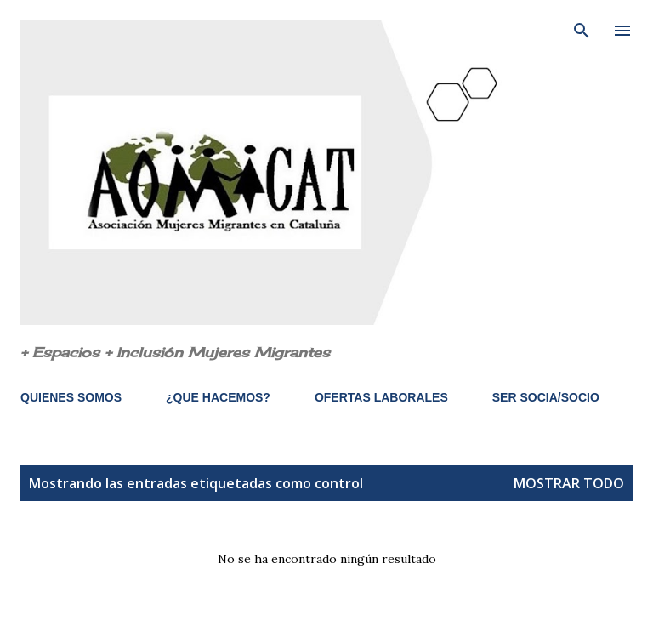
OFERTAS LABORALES (381, 397)
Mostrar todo (569, 483)
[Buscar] (582, 31)
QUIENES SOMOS (71, 397)
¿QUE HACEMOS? (218, 397)
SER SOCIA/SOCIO (546, 397)
